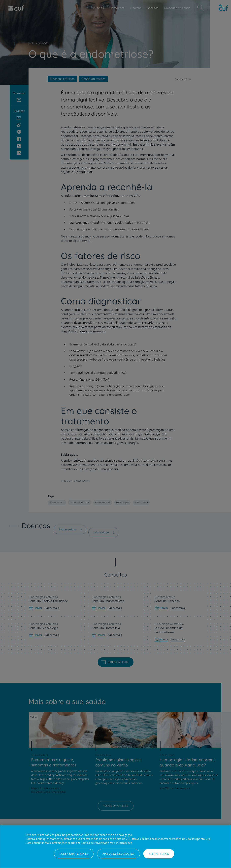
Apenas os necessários (118, 854)
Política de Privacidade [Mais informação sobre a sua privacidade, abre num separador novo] (95, 843)
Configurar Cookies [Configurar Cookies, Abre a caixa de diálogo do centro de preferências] (74, 854)
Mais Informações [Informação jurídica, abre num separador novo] (121, 843)
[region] (115, 846)
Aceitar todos (159, 854)
